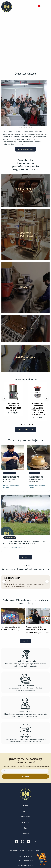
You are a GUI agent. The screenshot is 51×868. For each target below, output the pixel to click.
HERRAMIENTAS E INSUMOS (26, 358)
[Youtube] (28, 842)
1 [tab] (19, 424)
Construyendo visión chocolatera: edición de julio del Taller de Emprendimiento (38, 630)
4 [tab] (27, 424)
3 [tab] (24, 424)
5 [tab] (30, 424)
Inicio (25, 805)
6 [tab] (32, 424)
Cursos (26, 811)
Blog (26, 828)
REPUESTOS (26, 329)
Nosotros (26, 822)
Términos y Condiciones (25, 865)
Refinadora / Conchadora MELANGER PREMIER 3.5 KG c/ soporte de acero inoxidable (38, 409)
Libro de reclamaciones (26, 861)
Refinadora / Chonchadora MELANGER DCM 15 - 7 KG (14, 407)
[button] (39, 7)
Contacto (26, 834)
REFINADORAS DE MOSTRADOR (25, 191)
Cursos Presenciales (10, 473)
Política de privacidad (26, 856)
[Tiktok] (34, 842)
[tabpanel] (14, 399)
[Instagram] (23, 842)
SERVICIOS (26, 287)
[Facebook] (17, 842)
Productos (25, 817)
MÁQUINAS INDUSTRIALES (25, 235)
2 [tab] (21, 424)
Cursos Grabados (34, 473)
